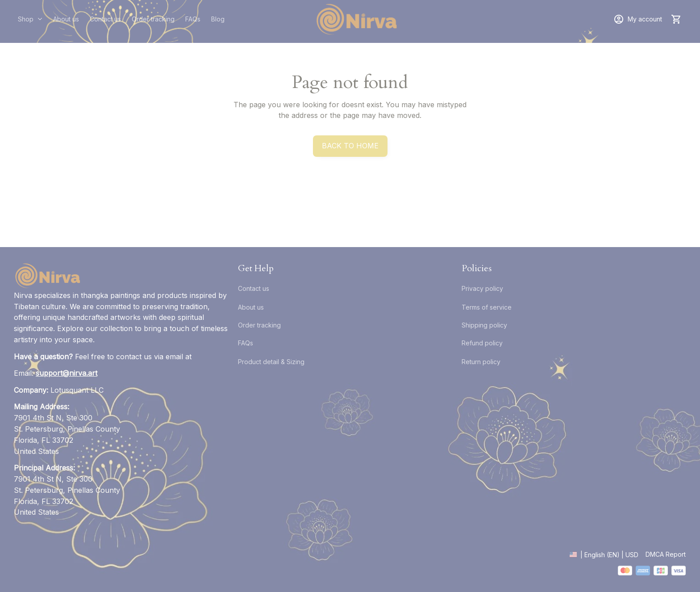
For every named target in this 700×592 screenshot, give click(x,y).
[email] (67, 373)
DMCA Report (666, 554)
